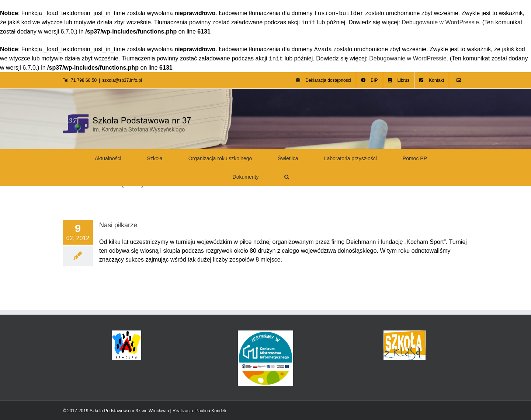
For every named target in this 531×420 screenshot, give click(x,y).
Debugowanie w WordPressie (440, 23)
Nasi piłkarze (118, 225)
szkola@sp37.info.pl (122, 80)
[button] (287, 177)
